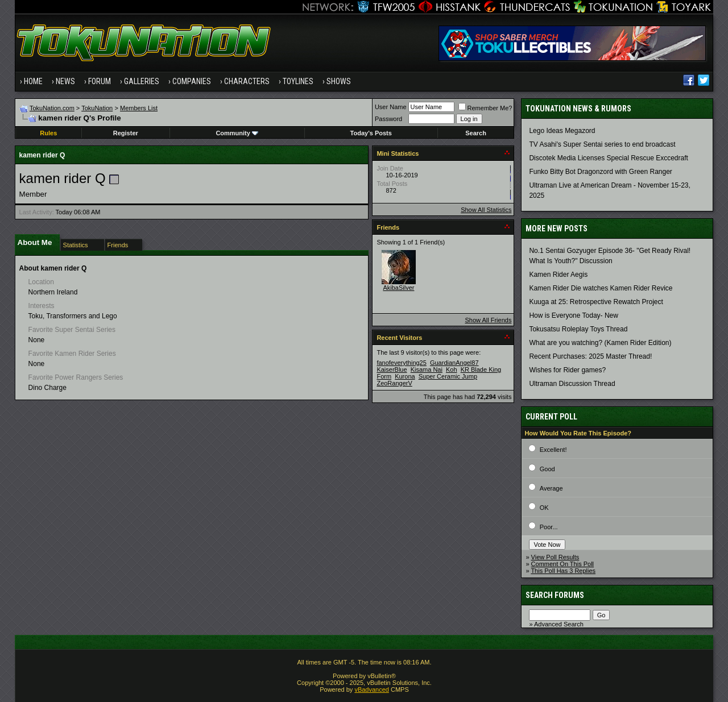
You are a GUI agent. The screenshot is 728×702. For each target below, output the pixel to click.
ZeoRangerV (394, 383)
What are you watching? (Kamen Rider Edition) (600, 343)
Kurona (405, 376)
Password (388, 119)
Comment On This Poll (562, 564)
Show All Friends (488, 320)
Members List (139, 108)
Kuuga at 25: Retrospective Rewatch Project (596, 302)
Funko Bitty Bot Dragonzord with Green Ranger (600, 172)
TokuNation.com (52, 108)
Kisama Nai (427, 369)
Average (551, 488)
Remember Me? (485, 108)
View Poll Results (555, 557)
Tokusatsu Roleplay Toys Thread (578, 329)
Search (476, 133)
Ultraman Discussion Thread (572, 384)
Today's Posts (371, 133)
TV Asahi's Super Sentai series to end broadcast (602, 144)
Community (237, 133)
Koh (452, 369)
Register (126, 133)
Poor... (549, 527)
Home (33, 81)
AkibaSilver (398, 288)
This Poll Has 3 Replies (563, 571)
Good (547, 469)
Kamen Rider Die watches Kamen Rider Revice (601, 288)
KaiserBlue (392, 369)
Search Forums (555, 595)
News (65, 81)
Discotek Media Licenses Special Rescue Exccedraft (608, 158)
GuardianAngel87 (454, 363)
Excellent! (553, 450)
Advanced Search (559, 624)
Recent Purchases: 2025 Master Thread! (590, 356)
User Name (391, 107)
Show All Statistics (486, 210)
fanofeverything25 (401, 363)
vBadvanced (372, 689)
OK (544, 508)
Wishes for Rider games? (567, 370)
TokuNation (97, 108)
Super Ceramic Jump (448, 376)
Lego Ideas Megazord (562, 131)
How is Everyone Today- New (574, 315)
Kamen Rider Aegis (558, 275)
